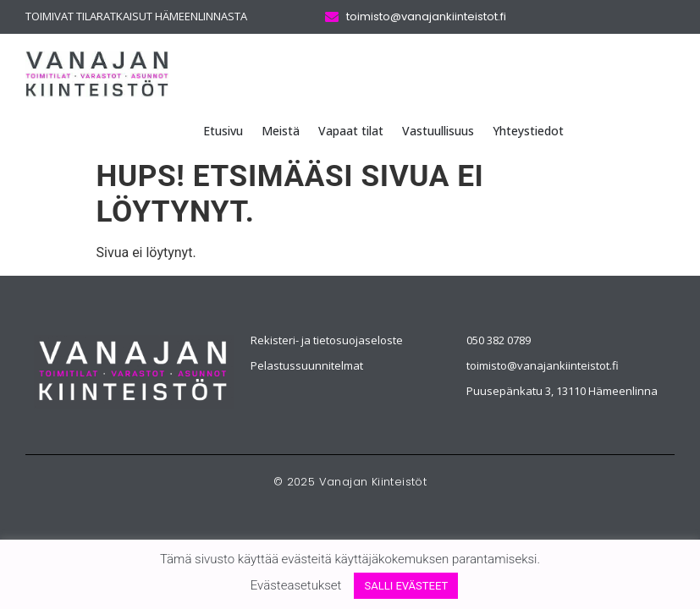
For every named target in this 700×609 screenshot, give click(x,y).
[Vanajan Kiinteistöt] (134, 372)
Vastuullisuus (438, 131)
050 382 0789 (499, 340)
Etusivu (223, 131)
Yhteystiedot (528, 131)
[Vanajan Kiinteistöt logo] (97, 74)
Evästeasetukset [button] (296, 585)
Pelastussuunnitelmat (307, 365)
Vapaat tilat (351, 131)
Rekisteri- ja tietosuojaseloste (327, 340)
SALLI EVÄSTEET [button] (406, 586)
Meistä (281, 131)
